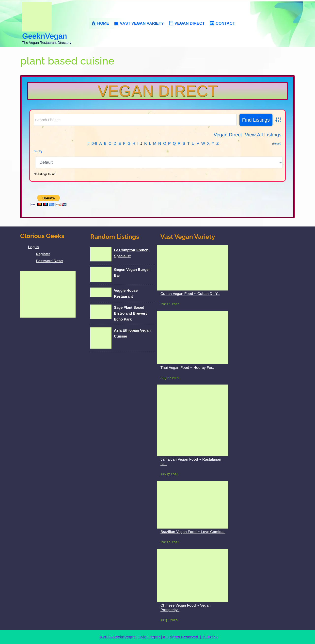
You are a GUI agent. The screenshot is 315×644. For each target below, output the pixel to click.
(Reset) (277, 144)
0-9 (94, 143)
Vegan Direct (158, 91)
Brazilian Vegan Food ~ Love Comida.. (193, 532)
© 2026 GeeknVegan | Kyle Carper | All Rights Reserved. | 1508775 (158, 637)
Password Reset (50, 261)
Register (43, 254)
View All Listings (263, 135)
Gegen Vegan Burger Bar (132, 272)
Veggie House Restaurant (126, 293)
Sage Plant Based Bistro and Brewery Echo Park (131, 313)
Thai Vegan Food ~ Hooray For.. (187, 367)
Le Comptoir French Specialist (131, 253)
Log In (33, 247)
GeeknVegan (45, 36)
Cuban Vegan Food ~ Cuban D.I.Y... (190, 294)
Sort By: (38, 151)
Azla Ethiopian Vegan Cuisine (132, 333)
